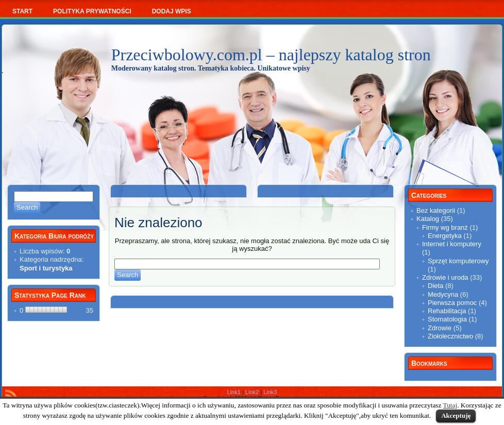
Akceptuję (456, 415)
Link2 (252, 392)
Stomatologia (447, 319)
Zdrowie (440, 328)
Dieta (435, 286)
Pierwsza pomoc (452, 303)
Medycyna (443, 294)
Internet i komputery (452, 244)
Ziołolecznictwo (450, 336)
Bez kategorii (436, 210)
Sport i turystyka (46, 268)
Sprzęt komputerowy (458, 261)
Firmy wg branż (445, 227)
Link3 (270, 392)
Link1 (234, 392)
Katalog (428, 219)
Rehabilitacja (447, 311)
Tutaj (450, 405)
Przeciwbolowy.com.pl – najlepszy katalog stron (271, 55)
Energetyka (445, 236)
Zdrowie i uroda (445, 277)
